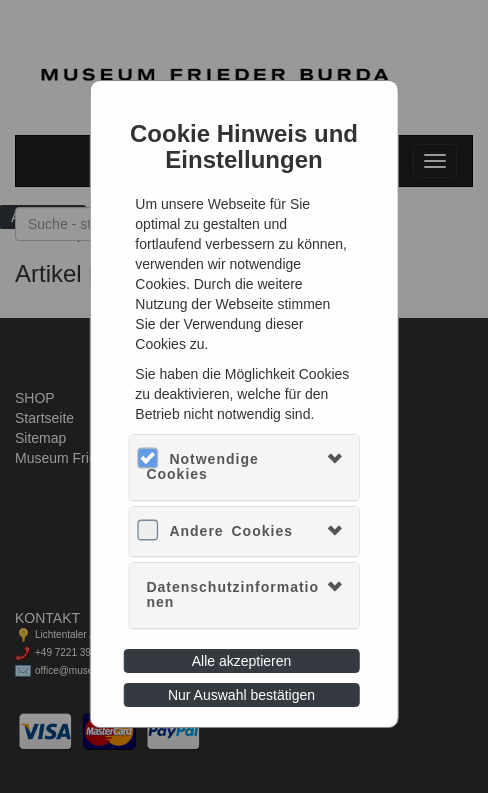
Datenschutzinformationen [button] (232, 594)
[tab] (243, 467)
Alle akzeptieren (242, 661)
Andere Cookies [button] (231, 531)
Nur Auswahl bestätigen (241, 695)
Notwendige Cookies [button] (202, 466)
